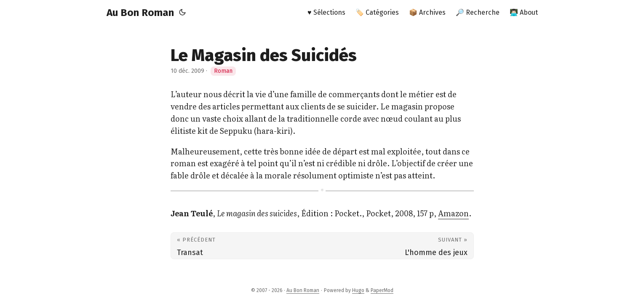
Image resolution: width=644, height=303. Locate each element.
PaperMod (382, 290)
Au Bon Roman (140, 13)
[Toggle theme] (182, 13)
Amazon (453, 213)
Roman (223, 71)
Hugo (358, 290)
